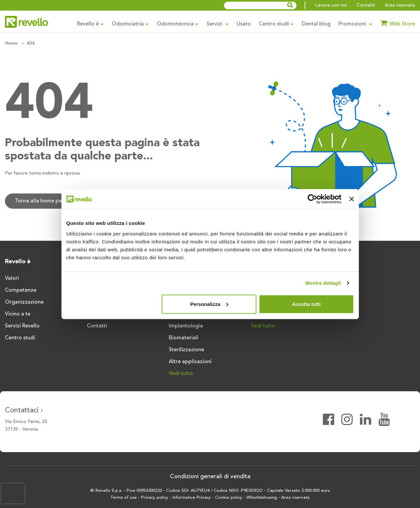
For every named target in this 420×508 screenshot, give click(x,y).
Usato (244, 24)
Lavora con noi (331, 5)
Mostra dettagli (323, 283)
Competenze (21, 290)
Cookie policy (229, 498)
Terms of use (124, 498)
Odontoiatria (130, 24)
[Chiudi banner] (352, 199)
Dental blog (316, 24)
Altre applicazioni (190, 362)
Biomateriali (184, 338)
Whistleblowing (262, 498)
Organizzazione (24, 302)
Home (11, 43)
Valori (12, 278)
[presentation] (13, 493)
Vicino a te (18, 314)
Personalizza (209, 304)
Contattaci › (24, 410)
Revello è (90, 24)
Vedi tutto (181, 374)
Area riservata (400, 5)
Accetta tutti (306, 304)
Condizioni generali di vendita (210, 477)
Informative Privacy (192, 498)
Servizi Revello (22, 326)
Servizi (218, 24)
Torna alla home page (41, 201)
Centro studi (276, 24)
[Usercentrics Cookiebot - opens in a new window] (312, 199)
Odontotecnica (178, 24)
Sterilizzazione (187, 350)
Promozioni (355, 24)
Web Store (398, 23)
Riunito (342, 278)
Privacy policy (155, 498)
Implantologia (186, 326)
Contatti (366, 5)
